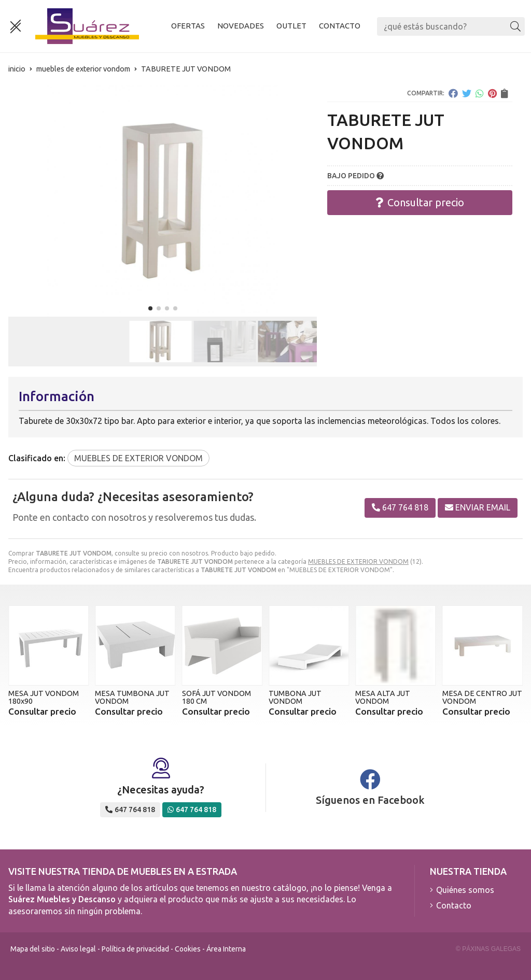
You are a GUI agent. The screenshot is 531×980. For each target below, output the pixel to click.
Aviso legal (78, 949)
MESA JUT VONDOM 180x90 (44, 697)
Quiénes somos (465, 890)
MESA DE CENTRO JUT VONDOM (482, 697)
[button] (150, 308)
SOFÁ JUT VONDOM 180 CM (216, 697)
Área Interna (226, 949)
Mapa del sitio (33, 949)
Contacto (454, 905)
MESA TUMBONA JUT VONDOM (132, 697)
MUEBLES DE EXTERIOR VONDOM (358, 562)
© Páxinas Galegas (488, 949)
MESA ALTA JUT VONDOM (383, 697)
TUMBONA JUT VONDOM (295, 697)
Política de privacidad (135, 949)
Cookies (188, 949)
